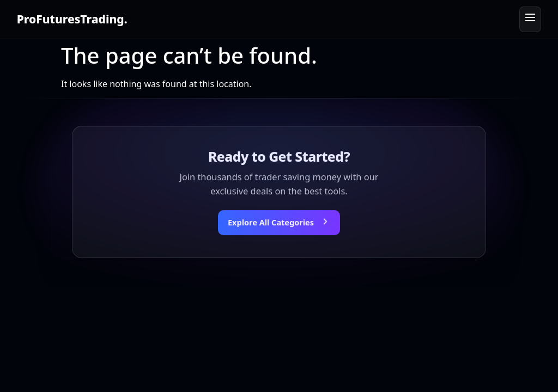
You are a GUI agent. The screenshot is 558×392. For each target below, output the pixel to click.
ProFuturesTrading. (72, 19)
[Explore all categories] (279, 223)
